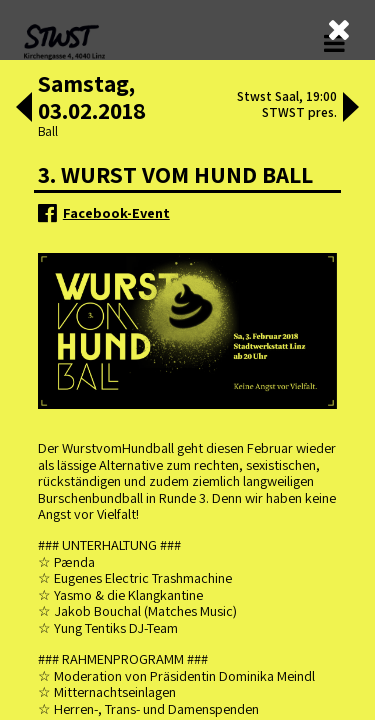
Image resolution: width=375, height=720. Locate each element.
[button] (24, 109)
